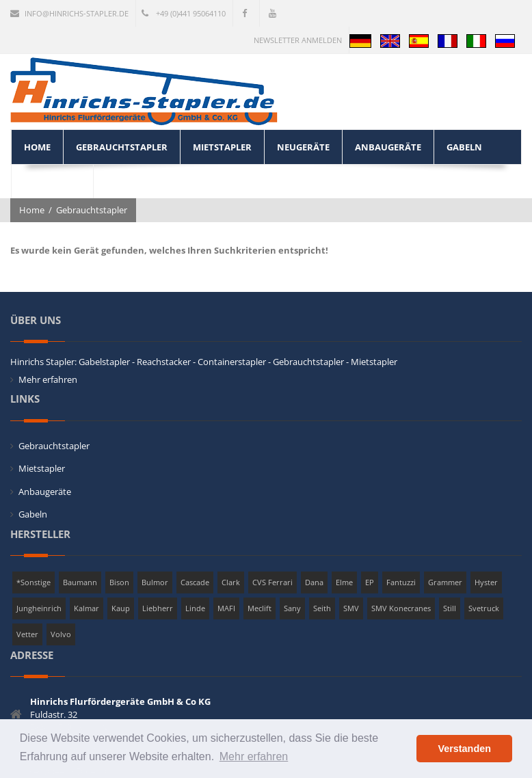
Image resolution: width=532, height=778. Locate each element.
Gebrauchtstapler (92, 210)
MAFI (226, 608)
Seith (322, 608)
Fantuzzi (401, 582)
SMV (351, 608)
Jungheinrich (39, 608)
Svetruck (484, 608)
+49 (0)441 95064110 (184, 13)
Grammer (445, 582)
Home (32, 210)
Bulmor (155, 582)
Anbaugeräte (45, 492)
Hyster (486, 582)
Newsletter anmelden (298, 40)
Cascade (195, 582)
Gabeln (33, 514)
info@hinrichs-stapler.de (69, 13)
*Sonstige (34, 582)
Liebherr (158, 608)
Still (450, 608)
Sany (292, 608)
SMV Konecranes (401, 608)
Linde (195, 608)
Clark (231, 582)
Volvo (61, 634)
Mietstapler (42, 468)
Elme (344, 582)
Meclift (260, 608)
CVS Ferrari (272, 582)
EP (370, 582)
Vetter (27, 634)
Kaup (121, 608)
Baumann (80, 582)
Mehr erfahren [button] (254, 756)
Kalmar (87, 608)
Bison (119, 582)
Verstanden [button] (464, 749)
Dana (314, 582)
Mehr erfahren (48, 379)
